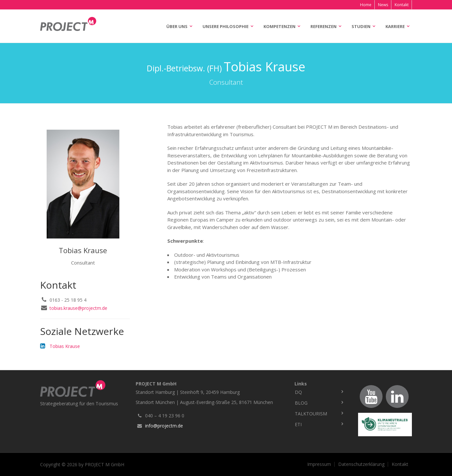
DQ (298, 392)
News (383, 5)
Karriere (395, 26)
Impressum (319, 464)
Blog (301, 403)
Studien (361, 26)
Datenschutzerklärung (361, 464)
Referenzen (324, 26)
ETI (298, 424)
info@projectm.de (164, 426)
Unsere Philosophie (226, 26)
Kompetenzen (279, 26)
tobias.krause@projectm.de (78, 308)
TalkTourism (311, 414)
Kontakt (402, 5)
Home (366, 5)
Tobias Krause (65, 346)
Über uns (177, 26)
